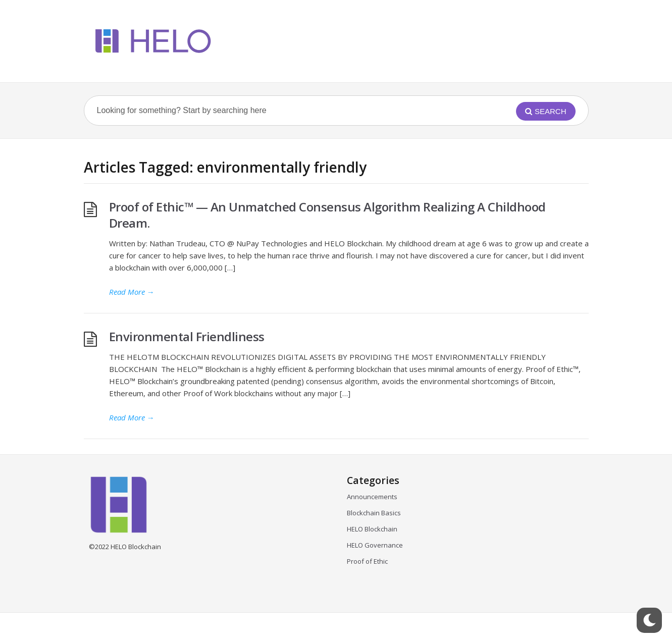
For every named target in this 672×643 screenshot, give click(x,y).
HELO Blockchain (372, 529)
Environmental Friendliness (188, 336)
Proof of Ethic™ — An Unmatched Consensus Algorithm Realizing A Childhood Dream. (327, 215)
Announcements (372, 497)
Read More (132, 292)
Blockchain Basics (374, 513)
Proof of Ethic (367, 561)
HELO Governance (375, 545)
